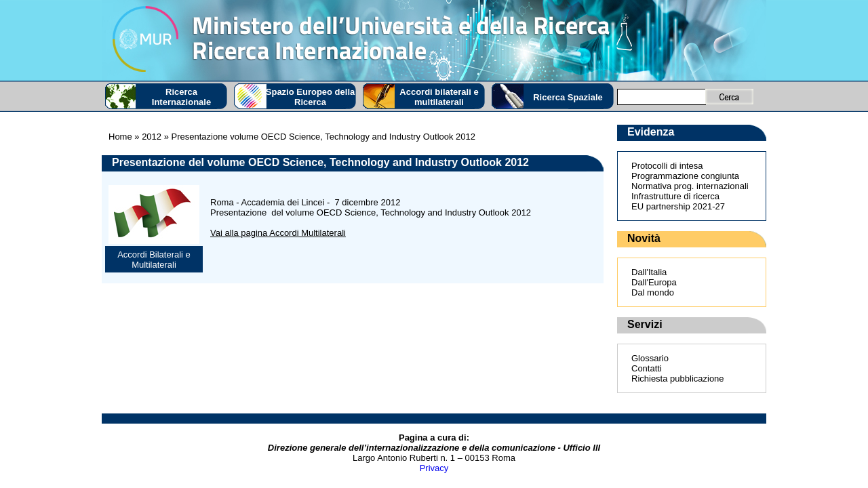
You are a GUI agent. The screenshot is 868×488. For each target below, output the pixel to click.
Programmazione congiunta (685, 176)
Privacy (434, 468)
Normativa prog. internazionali (690, 186)
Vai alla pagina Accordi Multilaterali (278, 233)
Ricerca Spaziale (568, 97)
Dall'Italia (649, 272)
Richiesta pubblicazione (678, 379)
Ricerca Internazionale (181, 97)
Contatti (647, 368)
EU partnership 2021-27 (678, 206)
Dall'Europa (654, 282)
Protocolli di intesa (667, 166)
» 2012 (147, 137)
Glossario (650, 358)
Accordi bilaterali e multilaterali (439, 97)
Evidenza (651, 132)
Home (120, 137)
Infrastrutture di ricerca (675, 196)
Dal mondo (653, 292)
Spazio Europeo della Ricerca (310, 97)
